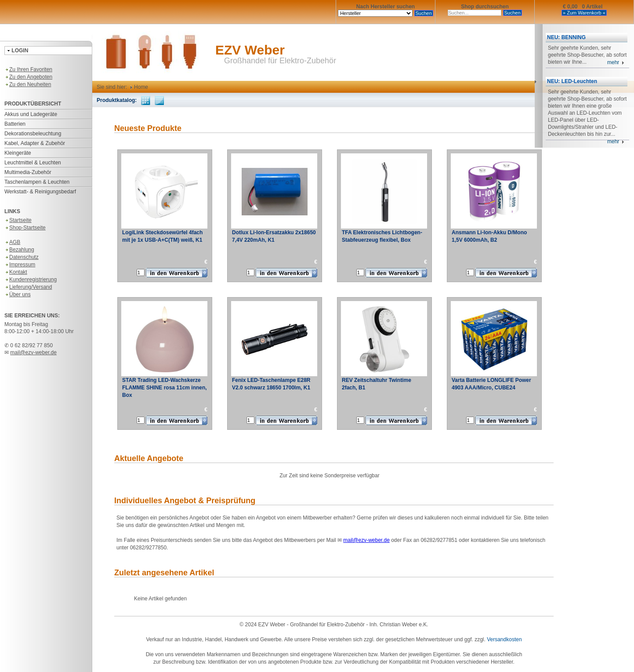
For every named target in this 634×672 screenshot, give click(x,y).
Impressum (20, 265)
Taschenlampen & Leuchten (37, 182)
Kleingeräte (18, 153)
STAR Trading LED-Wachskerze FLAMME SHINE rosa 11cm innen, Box (165, 388)
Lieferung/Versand (28, 287)
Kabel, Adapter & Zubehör (35, 143)
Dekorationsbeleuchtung (33, 134)
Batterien (15, 124)
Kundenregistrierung (31, 280)
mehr (616, 62)
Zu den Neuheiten (28, 84)
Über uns (18, 294)
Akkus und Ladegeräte (31, 114)
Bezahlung (19, 250)
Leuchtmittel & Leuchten (33, 163)
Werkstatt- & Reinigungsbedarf (40, 192)
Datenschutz (22, 257)
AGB (12, 242)
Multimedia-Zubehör (28, 172)
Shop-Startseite (25, 228)
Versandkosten (504, 639)
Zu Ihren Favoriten (28, 69)
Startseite (18, 220)
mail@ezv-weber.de (33, 352)
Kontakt (16, 272)
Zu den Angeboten (28, 77)
